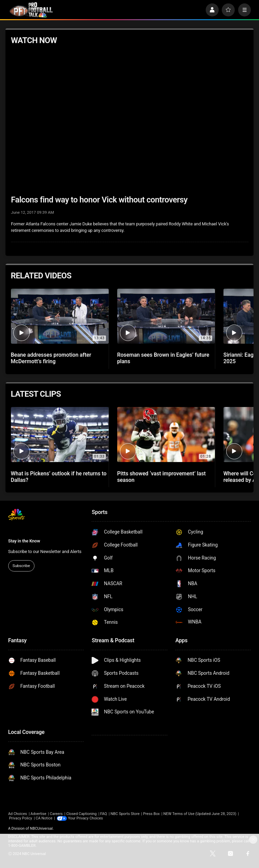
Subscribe (21, 566)
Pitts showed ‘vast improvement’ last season (161, 477)
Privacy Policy (21, 818)
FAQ (104, 814)
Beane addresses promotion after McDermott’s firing (51, 358)
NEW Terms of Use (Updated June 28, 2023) (200, 814)
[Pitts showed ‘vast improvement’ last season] (166, 435)
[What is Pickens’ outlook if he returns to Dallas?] (60, 435)
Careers (56, 814)
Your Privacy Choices (85, 818)
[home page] (31, 10)
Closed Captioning (81, 814)
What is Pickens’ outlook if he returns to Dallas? (59, 477)
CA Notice (44, 818)
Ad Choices (18, 814)
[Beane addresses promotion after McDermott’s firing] (60, 316)
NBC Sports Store (125, 814)
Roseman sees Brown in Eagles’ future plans (163, 358)
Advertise (38, 814)
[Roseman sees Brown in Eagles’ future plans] (166, 316)
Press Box (152, 814)
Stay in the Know (24, 541)
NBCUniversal (42, 828)
